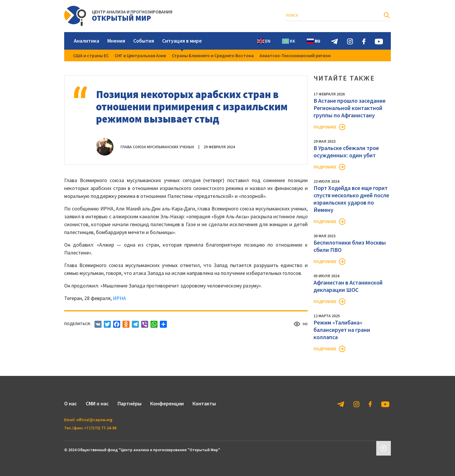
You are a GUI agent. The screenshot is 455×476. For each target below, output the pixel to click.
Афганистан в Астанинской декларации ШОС (348, 286)
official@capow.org (94, 420)
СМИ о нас (97, 403)
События (144, 41)
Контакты (204, 403)
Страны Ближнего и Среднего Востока (213, 55)
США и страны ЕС (91, 55)
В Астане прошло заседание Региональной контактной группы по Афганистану (350, 108)
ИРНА (119, 298)
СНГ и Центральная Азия (140, 55)
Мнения (116, 41)
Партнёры (129, 403)
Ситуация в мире (182, 41)
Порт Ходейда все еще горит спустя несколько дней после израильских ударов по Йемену (351, 199)
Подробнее (325, 127)
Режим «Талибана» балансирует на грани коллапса (342, 330)
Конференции (167, 403)
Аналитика (86, 41)
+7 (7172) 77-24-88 (100, 428)
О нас (71, 403)
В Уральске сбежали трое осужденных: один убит (346, 151)
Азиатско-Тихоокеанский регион (295, 55)
